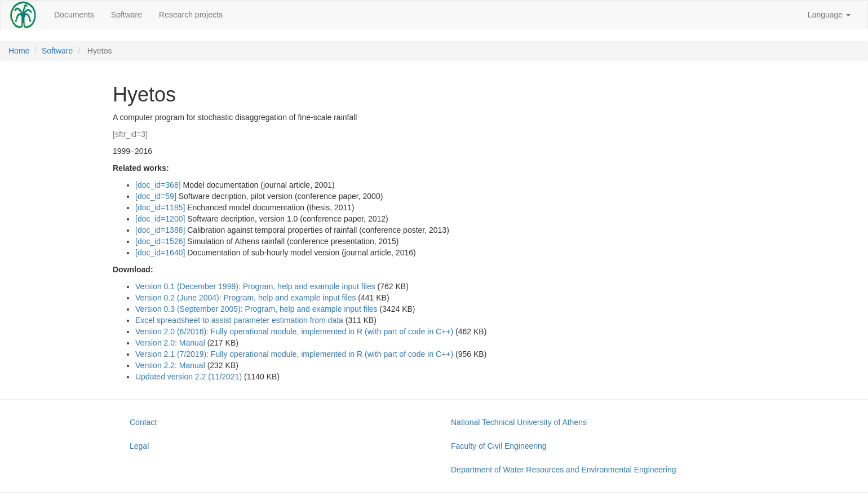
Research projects (191, 15)
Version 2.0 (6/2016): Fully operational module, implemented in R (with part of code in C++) (294, 331)
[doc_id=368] (158, 185)
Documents (74, 15)
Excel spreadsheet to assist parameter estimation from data (239, 320)
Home (19, 51)
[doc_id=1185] (160, 207)
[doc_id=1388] (160, 230)
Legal (139, 446)
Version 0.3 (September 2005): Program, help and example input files (256, 309)
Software (127, 15)
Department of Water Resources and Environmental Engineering (563, 470)
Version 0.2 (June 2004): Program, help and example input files (245, 298)
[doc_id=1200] (160, 219)
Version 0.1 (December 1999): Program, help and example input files (255, 286)
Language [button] (829, 15)
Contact (143, 422)
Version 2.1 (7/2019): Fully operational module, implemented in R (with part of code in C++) (294, 354)
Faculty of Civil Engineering (499, 446)
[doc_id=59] (156, 196)
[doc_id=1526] (160, 241)
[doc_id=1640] (160, 253)
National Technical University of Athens (519, 422)
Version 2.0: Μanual (170, 343)
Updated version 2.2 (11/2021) (189, 377)
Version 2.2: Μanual (170, 365)
